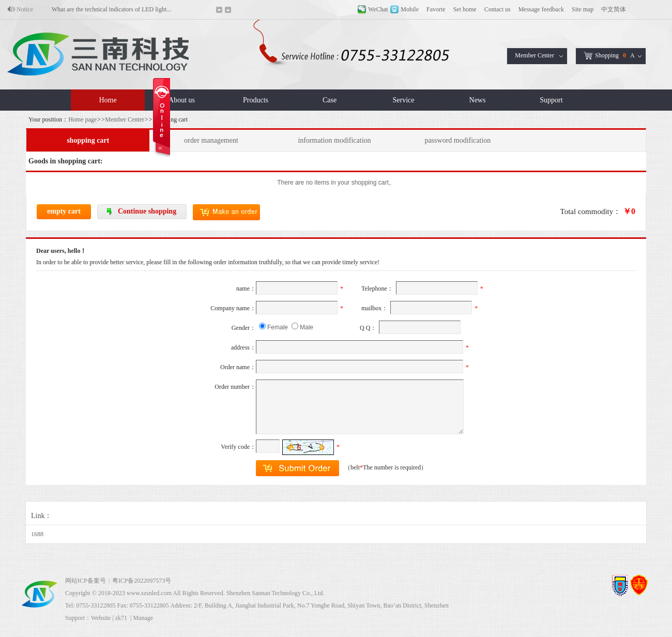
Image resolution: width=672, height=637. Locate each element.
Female (278, 327)
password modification (457, 140)
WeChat (378, 9)
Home (108, 100)
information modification (334, 140)
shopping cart (88, 140)
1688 (37, 534)
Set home (465, 9)
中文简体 (614, 9)
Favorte (436, 9)
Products (256, 100)
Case (330, 100)
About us (182, 100)
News (478, 100)
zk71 (121, 618)
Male (307, 327)
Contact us (498, 9)
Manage (143, 618)
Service (404, 100)
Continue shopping (147, 211)
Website (101, 618)
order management (211, 140)
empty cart (64, 211)
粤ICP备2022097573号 (142, 581)
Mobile (410, 9)
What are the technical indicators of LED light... (111, 9)
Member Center (534, 55)
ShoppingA (609, 56)
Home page (82, 119)
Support (551, 100)
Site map (583, 9)
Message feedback (541, 9)
